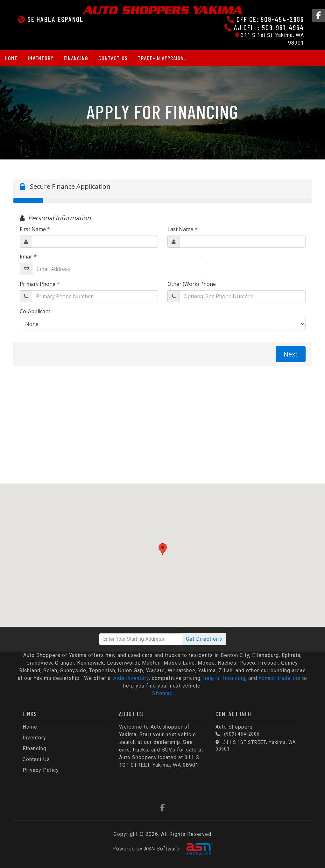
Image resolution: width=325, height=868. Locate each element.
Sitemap (162, 693)
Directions (204, 639)
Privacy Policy (41, 770)
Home (11, 58)
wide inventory (131, 678)
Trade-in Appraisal (162, 58)
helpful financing (224, 678)
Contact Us (113, 58)
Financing (76, 58)
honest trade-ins (280, 678)
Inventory (41, 58)
